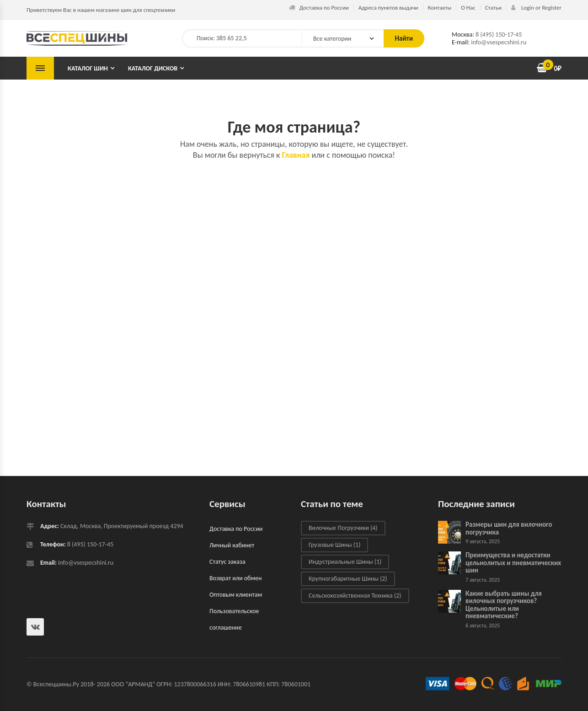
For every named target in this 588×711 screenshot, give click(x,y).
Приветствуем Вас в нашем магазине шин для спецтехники (101, 10)
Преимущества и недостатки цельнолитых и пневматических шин (513, 563)
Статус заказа (227, 562)
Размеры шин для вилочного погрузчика (509, 528)
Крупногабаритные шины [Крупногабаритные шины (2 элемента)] (348, 579)
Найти (404, 38)
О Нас (468, 8)
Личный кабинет (232, 545)
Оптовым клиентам (236, 595)
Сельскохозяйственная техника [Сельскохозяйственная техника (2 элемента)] (355, 596)
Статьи (493, 8)
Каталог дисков (153, 68)
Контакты (440, 8)
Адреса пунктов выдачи (388, 8)
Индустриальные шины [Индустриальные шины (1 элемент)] (345, 562)
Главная (296, 155)
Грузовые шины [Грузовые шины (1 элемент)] (334, 545)
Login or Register (536, 8)
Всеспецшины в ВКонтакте (35, 627)
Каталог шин (88, 68)
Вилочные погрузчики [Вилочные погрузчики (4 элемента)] (343, 528)
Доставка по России (319, 8)
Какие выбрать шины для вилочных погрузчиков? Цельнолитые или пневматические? (504, 604)
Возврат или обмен (235, 578)
